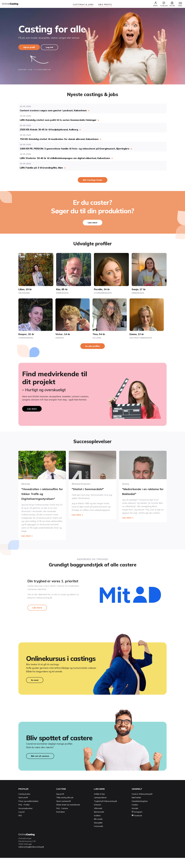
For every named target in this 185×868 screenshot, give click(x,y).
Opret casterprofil (63, 811)
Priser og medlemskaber (28, 811)
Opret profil (29, 49)
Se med (35, 688)
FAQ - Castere (62, 819)
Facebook (137, 826)
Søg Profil (105, 4)
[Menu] (179, 4)
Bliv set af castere (40, 766)
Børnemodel (99, 822)
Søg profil (60, 804)
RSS (20, 826)
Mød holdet (136, 808)
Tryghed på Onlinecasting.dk (105, 811)
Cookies (135, 815)
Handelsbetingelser (140, 811)
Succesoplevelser (25, 819)
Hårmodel (98, 819)
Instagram (137, 822)
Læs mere (93, 224)
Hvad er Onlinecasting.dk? (142, 804)
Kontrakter (61, 822)
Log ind (51, 49)
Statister (98, 815)
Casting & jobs (24, 804)
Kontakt (135, 819)
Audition (97, 826)
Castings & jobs (83, 4)
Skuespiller (98, 833)
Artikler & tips (99, 804)
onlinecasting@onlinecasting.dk (32, 857)
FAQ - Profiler (24, 815)
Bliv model (98, 829)
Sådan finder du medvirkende (68, 815)
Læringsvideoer (100, 808)
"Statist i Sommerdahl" (90, 490)
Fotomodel (98, 837)
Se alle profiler (93, 348)
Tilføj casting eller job (65, 808)
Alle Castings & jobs (93, 181)
